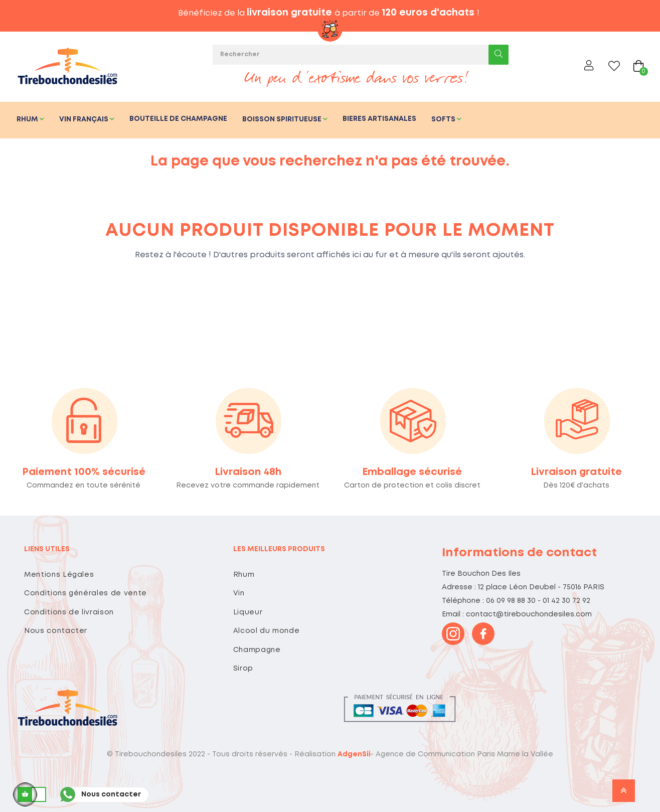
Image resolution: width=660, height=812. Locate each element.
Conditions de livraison (69, 612)
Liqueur (248, 612)
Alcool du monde (267, 631)
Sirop (243, 669)
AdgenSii (354, 754)
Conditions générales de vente (86, 593)
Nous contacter (56, 631)
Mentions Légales (59, 575)
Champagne (257, 650)
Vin (239, 593)
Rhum (244, 575)
